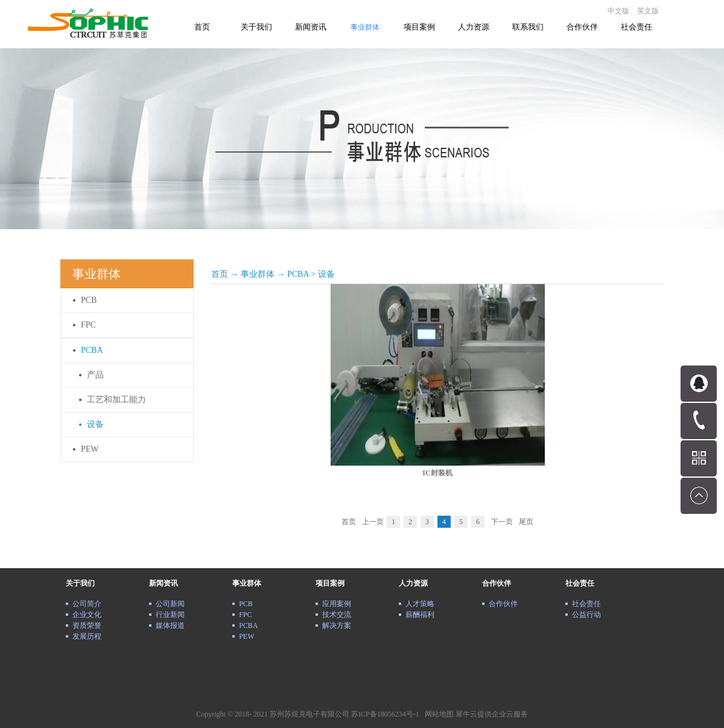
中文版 (618, 11)
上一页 (373, 522)
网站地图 (437, 714)
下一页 (502, 522)
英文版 (648, 11)
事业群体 (258, 274)
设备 (326, 274)
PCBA (298, 274)
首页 (202, 27)
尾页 (526, 522)
